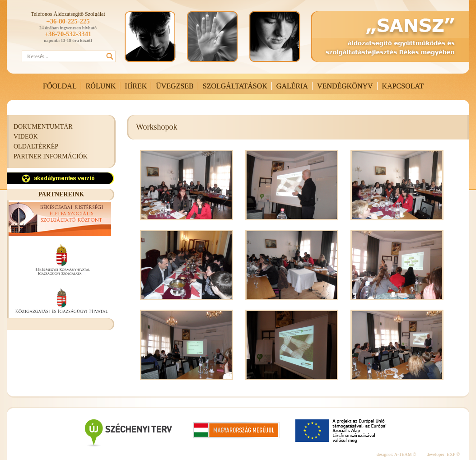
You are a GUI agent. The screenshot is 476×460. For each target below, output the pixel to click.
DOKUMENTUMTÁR (43, 127)
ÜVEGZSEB (175, 86)
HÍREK (136, 86)
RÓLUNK (101, 86)
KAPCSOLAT (403, 86)
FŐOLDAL (60, 86)
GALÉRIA (292, 86)
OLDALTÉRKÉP (36, 146)
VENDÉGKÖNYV (345, 86)
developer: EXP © (443, 454)
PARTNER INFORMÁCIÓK (51, 156)
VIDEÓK (26, 137)
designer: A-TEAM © (397, 454)
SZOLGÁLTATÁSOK (235, 86)
